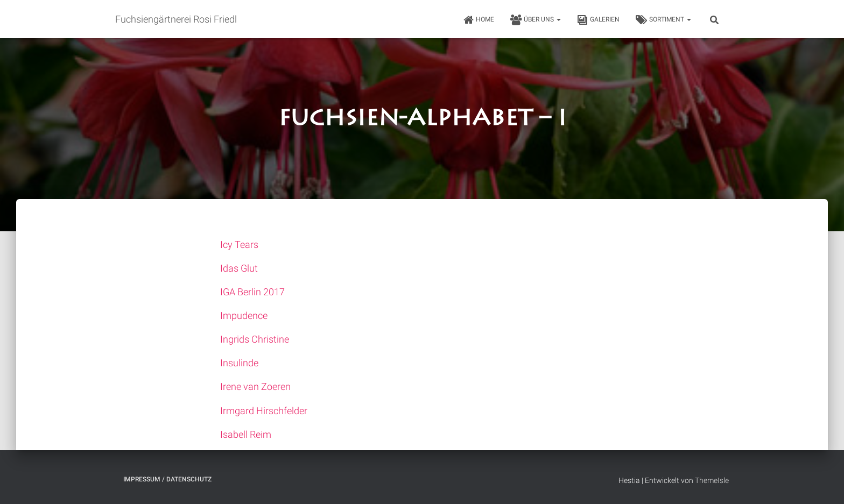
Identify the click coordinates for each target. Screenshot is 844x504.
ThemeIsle (712, 480)
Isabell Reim (246, 434)
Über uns (536, 20)
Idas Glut (239, 268)
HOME (479, 20)
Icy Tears (239, 244)
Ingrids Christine (255, 339)
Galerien (598, 20)
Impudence (244, 315)
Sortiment (663, 20)
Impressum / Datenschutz (167, 479)
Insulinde (239, 363)
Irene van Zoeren (255, 386)
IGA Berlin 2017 (252, 292)
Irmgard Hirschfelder (264, 411)
